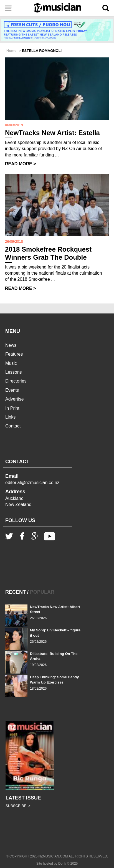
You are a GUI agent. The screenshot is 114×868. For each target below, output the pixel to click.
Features (14, 354)
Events (12, 390)
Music (11, 363)
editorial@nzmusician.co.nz (32, 483)
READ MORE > (21, 164)
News (11, 345)
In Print (12, 408)
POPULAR (42, 592)
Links (10, 417)
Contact (13, 426)
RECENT (16, 592)
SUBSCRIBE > (18, 806)
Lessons (14, 372)
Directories (16, 381)
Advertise (15, 399)
